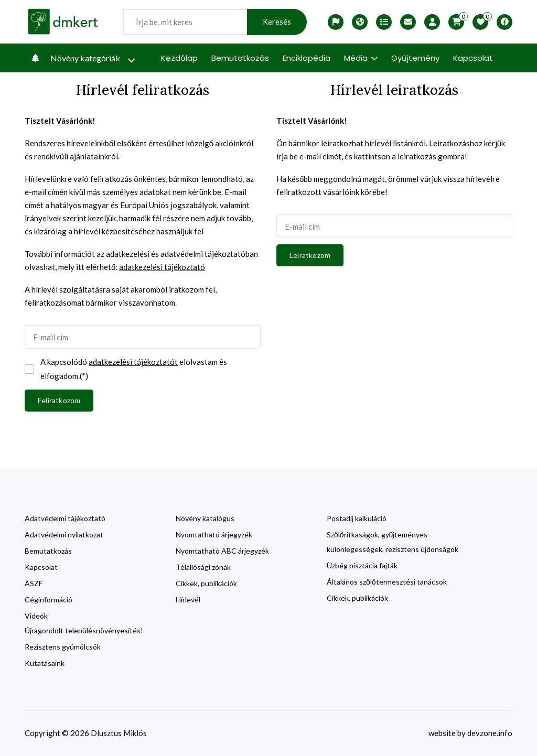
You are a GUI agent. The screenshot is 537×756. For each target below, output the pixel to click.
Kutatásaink (45, 663)
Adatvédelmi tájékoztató (65, 518)
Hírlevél (188, 600)
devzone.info (490, 733)
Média (361, 58)
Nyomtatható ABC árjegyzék (222, 551)
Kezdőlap (179, 58)
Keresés (277, 22)
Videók (36, 616)
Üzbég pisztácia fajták (362, 565)
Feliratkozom (59, 400)
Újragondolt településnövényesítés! (84, 630)
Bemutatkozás (240, 58)
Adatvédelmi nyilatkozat (64, 534)
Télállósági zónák (203, 567)
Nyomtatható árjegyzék (214, 534)
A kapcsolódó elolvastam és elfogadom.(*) (134, 368)
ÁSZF (34, 583)
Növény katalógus (205, 518)
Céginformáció (49, 600)
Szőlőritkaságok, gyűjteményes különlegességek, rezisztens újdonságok (393, 542)
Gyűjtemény (415, 58)
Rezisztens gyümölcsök (63, 647)
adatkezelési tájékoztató (162, 267)
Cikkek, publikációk (206, 583)
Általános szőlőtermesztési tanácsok (387, 582)
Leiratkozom (310, 255)
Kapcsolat (473, 58)
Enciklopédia (307, 58)
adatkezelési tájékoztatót (133, 362)
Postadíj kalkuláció (357, 518)
